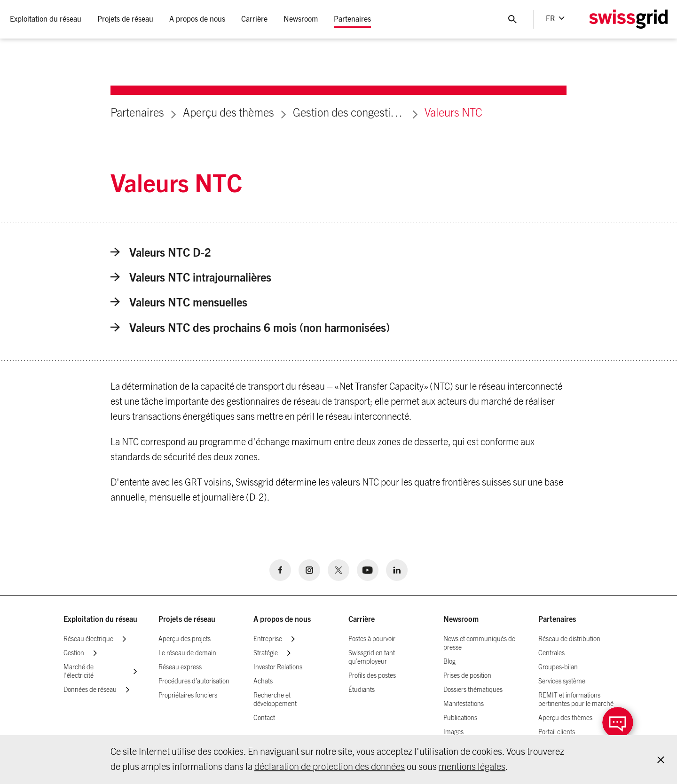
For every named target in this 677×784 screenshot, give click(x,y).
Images (453, 732)
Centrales (551, 653)
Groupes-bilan (558, 667)
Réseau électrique (88, 639)
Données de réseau (90, 690)
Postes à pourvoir (372, 639)
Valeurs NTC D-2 (161, 253)
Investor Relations (278, 667)
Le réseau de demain (187, 653)
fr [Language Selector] (550, 19)
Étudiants (362, 690)
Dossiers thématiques (473, 690)
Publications (460, 718)
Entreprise (268, 639)
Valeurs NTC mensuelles (179, 303)
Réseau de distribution (569, 639)
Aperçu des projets (185, 639)
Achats (263, 682)
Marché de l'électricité (79, 672)
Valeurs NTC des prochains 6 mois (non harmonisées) (250, 328)
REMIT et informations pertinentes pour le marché (576, 700)
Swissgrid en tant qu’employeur (372, 658)
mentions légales (472, 767)
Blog (449, 662)
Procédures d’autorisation (194, 682)
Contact (264, 718)
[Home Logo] (628, 20)
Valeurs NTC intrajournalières (191, 278)
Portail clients (557, 732)
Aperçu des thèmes (228, 113)
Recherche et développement (275, 700)
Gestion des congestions (349, 113)
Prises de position (467, 676)
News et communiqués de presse (479, 643)
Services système (562, 682)
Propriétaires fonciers (188, 696)
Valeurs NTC (453, 113)
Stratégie (266, 653)
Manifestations (464, 704)
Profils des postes (372, 676)
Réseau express (180, 667)
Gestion (74, 653)
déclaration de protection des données (330, 767)
